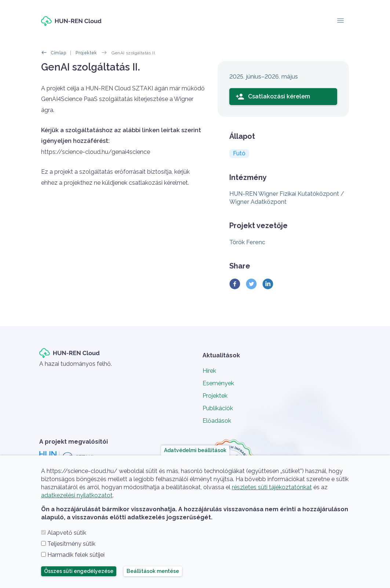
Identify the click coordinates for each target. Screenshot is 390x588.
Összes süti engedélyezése (79, 571)
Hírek (209, 371)
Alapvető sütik (67, 533)
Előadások (217, 421)
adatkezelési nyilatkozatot (77, 495)
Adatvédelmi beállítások (195, 450)
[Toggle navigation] (340, 21)
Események (218, 383)
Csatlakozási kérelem (273, 97)
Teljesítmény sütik (71, 544)
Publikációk (218, 408)
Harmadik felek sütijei (76, 555)
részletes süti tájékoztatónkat (272, 487)
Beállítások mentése (153, 571)
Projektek (86, 53)
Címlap (58, 53)
